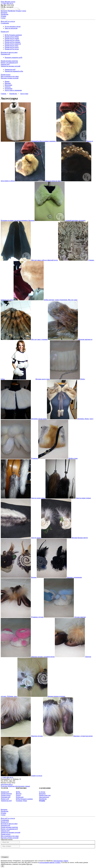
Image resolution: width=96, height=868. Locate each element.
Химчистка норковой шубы (14, 71)
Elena (8, 2)
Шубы (18, 792)
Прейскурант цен (45, 795)
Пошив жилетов (6, 794)
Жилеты (19, 794)
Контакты (4, 13)
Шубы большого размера (24, 799)
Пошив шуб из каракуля (13, 44)
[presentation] (16, 852)
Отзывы (3, 16)
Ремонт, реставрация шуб (9, 63)
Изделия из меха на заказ (9, 52)
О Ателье (42, 792)
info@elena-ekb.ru (7, 784)
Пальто (18, 795)
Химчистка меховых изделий (10, 66)
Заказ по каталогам (11, 28)
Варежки (8, 83)
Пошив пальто (6, 75)
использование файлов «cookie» (50, 862)
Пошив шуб (5, 32)
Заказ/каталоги (44, 797)
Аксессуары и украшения (13, 90)
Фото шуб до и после (8, 21)
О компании (5, 23)
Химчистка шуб (10, 69)
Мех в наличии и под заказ (10, 76)
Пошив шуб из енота (12, 47)
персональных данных (61, 861)
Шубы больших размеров (13, 35)
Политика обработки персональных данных (15, 786)
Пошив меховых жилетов (9, 61)
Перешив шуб (5, 54)
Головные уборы (21, 801)
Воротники (8, 85)
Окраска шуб (5, 64)
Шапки (7, 81)
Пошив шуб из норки (12, 38)
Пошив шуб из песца (12, 49)
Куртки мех (20, 797)
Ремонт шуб (5, 799)
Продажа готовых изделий (10, 78)
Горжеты (8, 87)
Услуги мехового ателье (13, 26)
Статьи (3, 18)
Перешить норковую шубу (14, 57)
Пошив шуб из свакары (13, 42)
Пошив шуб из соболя (12, 40)
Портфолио (5, 14)
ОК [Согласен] (2, 866)
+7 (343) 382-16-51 (7, 3)
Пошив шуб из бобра (12, 37)
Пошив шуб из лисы (12, 45)
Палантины (9, 88)
